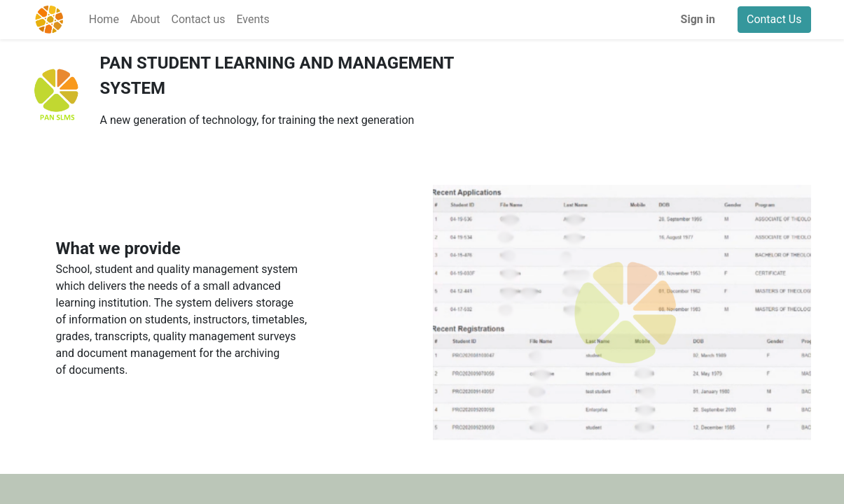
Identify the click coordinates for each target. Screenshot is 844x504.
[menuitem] (104, 20)
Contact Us (774, 19)
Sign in (698, 19)
